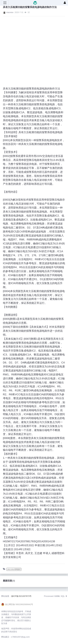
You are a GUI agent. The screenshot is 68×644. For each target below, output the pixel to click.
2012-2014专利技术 (14, 569)
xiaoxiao (10, 12)
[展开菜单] (5, 3)
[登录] (65, 3)
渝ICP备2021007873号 (21, 596)
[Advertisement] (31, 50)
